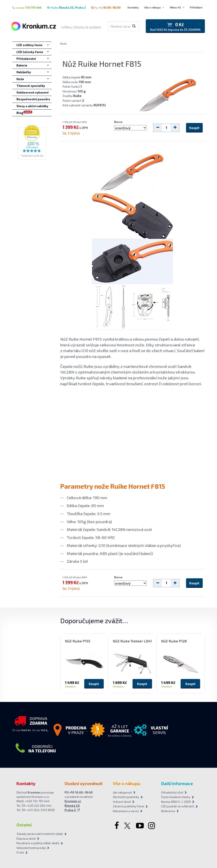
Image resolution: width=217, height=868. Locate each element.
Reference (168, 811)
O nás (20, 852)
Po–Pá (106, 8)
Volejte (27, 8)
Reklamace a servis (126, 811)
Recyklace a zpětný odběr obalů (38, 843)
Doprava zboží (26, 839)
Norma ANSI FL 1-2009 (176, 802)
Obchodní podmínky (126, 797)
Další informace (177, 783)
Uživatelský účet (172, 792)
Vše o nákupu (152, 7)
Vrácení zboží (122, 802)
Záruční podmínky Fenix (129, 806)
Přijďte (66, 8)
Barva (118, 122)
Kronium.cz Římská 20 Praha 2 (73, 806)
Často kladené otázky (176, 797)
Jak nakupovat (122, 792)
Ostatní (24, 825)
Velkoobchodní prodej (31, 848)
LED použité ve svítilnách (178, 806)
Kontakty (133, 7)
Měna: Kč (175, 7)
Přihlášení (196, 7)
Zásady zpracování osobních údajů (40, 834)
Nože (64, 44)
